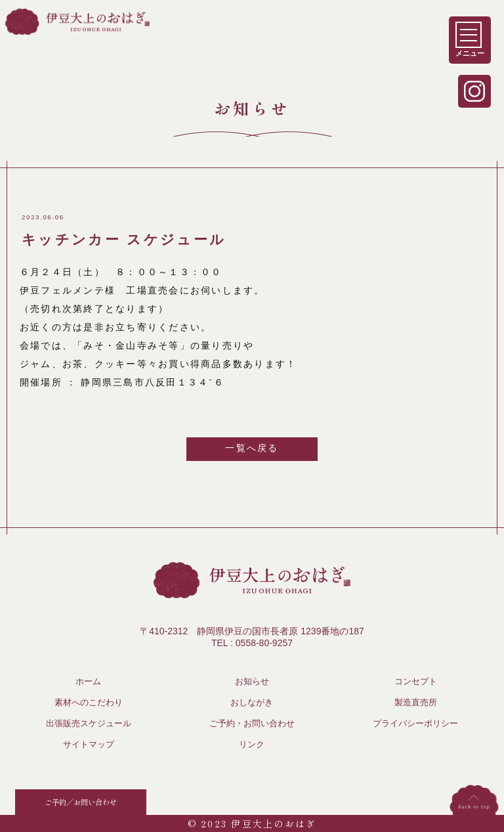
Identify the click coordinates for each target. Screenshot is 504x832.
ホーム (88, 682)
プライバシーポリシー (415, 724)
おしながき (252, 703)
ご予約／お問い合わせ (81, 802)
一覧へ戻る (252, 448)
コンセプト (416, 682)
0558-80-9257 (264, 643)
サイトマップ (89, 745)
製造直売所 (416, 703)
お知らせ (252, 682)
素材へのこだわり (89, 703)
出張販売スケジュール (89, 724)
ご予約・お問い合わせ (252, 724)
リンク (252, 745)
